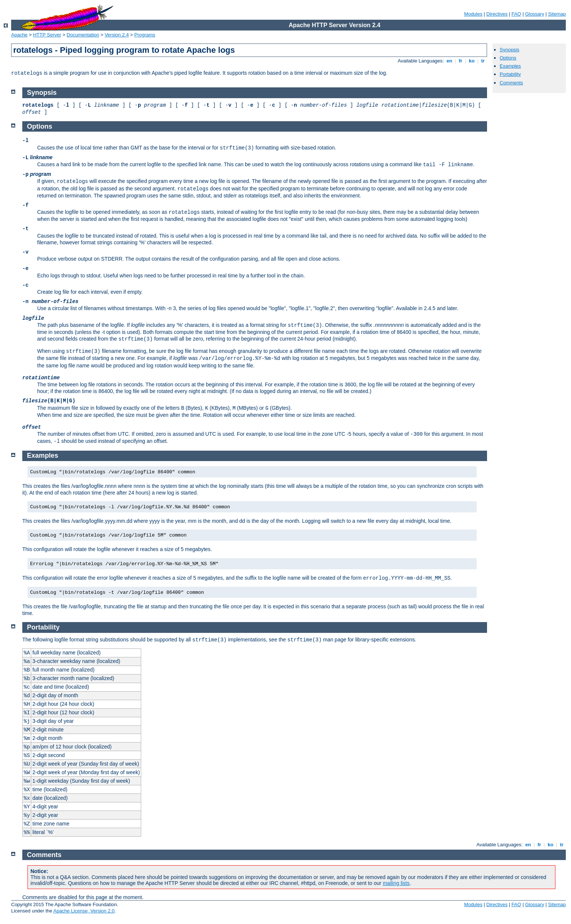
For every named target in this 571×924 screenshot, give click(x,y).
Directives (497, 14)
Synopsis (510, 50)
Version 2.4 (117, 35)
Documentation (83, 35)
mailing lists (396, 883)
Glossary (534, 14)
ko (472, 61)
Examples (510, 66)
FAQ (516, 14)
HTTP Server (47, 35)
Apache (19, 35)
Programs (145, 35)
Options (508, 58)
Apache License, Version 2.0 (84, 911)
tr (483, 61)
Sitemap (557, 14)
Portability (510, 74)
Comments (511, 83)
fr (460, 61)
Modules (473, 14)
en (449, 61)
